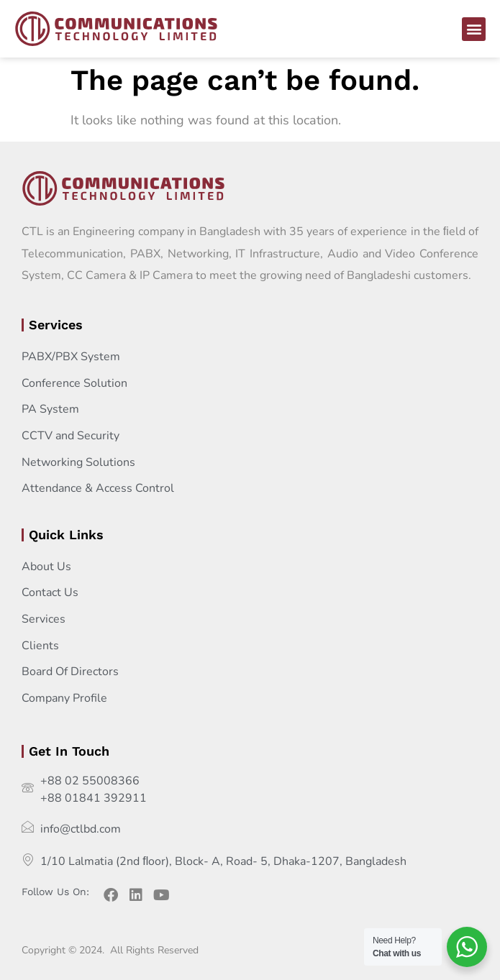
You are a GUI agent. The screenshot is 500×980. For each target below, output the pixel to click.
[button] (474, 29)
